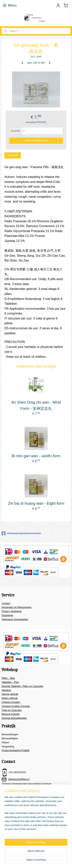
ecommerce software (22, 861)
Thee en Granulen (12, 710)
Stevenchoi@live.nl (19, 779)
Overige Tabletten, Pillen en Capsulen (22, 686)
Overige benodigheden (14, 718)
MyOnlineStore (53, 861)
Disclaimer (7, 615)
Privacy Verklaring (12, 611)
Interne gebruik (10, 694)
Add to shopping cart (36, 141)
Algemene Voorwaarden (15, 619)
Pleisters (6, 690)
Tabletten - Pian (10, 682)
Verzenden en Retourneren (17, 607)
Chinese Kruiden (11, 702)
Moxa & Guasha (10, 714)
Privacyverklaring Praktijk (15, 750)
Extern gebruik (10, 698)
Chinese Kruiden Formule (16, 706)
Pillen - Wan (8, 678)
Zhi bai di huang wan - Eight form (36, 503)
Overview (13, 155)
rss (62, 855)
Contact (6, 603)
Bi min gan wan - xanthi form (36, 456)
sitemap (55, 855)
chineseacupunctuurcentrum (21, 533)
